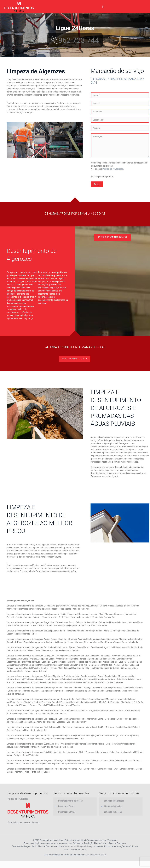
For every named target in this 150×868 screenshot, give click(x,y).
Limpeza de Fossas (113, 812)
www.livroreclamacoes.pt (75, 849)
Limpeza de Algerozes (114, 801)
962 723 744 (75, 40)
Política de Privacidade (113, 169)
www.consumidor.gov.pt (95, 855)
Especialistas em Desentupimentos (24, 822)
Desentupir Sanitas (67, 812)
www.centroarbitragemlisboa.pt (79, 846)
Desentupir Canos (66, 806)
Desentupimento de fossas (71, 801)
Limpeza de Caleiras (113, 806)
